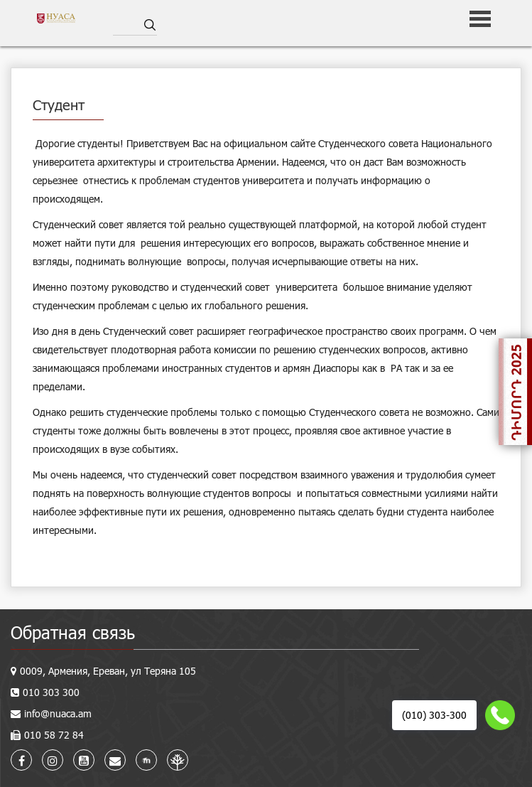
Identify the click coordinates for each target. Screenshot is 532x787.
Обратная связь (73, 632)
